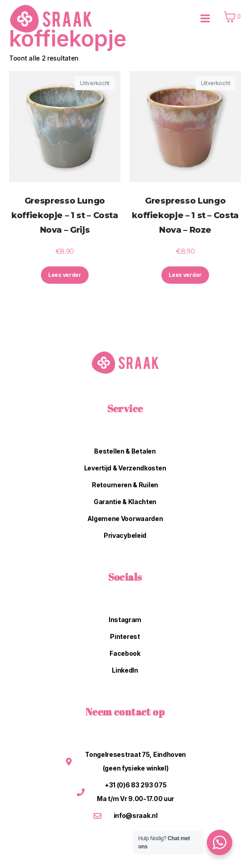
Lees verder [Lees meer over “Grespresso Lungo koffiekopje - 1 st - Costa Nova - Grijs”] (65, 275)
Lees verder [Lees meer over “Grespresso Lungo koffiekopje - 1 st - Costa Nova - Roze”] (185, 275)
